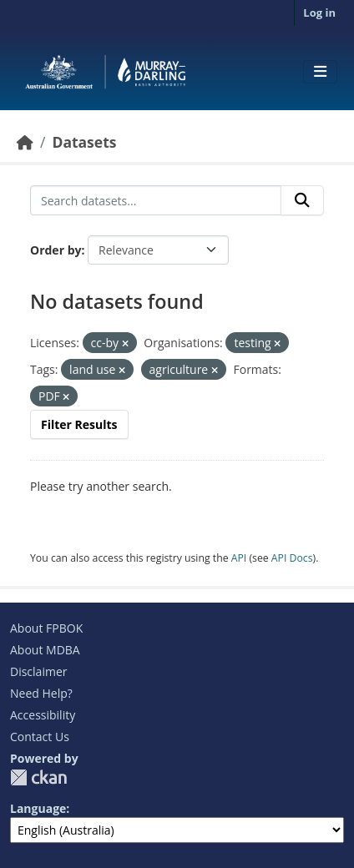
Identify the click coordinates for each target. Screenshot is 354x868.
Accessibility (43, 715)
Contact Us (40, 737)
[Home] (25, 142)
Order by (56, 250)
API (239, 558)
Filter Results (79, 424)
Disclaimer (38, 671)
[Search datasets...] (156, 200)
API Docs (292, 558)
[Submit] (302, 200)
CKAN (38, 777)
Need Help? (41, 693)
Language (38, 808)
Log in (319, 13)
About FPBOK (46, 628)
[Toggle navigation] (320, 72)
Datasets (84, 142)
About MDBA (45, 650)
